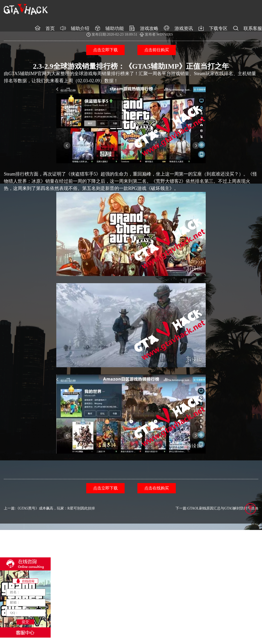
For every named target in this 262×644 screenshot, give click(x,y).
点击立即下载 (105, 50)
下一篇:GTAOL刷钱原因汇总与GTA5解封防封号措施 (217, 508)
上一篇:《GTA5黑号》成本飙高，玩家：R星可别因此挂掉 (49, 508)
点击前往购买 (157, 50)
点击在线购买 (157, 488)
